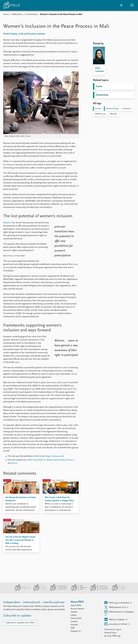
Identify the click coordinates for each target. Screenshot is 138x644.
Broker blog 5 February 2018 (52, 456)
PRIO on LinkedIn (115, 619)
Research (7, 223)
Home (6, 14)
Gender (99, 86)
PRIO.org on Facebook (117, 603)
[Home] (11, 5)
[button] (132, 5)
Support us (76, 631)
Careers (74, 612)
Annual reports (77, 609)
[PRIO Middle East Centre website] (78, 590)
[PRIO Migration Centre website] (118, 590)
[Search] (121, 5)
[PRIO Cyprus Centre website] (39, 590)
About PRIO (76, 606)
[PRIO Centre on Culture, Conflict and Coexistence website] (98, 590)
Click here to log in (113, 630)
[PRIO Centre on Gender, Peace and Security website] (58, 590)
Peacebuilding (102, 95)
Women (114, 114)
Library (74, 615)
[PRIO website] (21, 590)
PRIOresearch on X (115, 607)
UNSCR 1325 (100, 114)
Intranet (74, 625)
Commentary (31, 14)
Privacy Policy (110, 633)
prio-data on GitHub (116, 624)
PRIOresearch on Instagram (119, 612)
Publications (17, 14)
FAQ (73, 628)
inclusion (127, 109)
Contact (74, 622)
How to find (76, 618)
